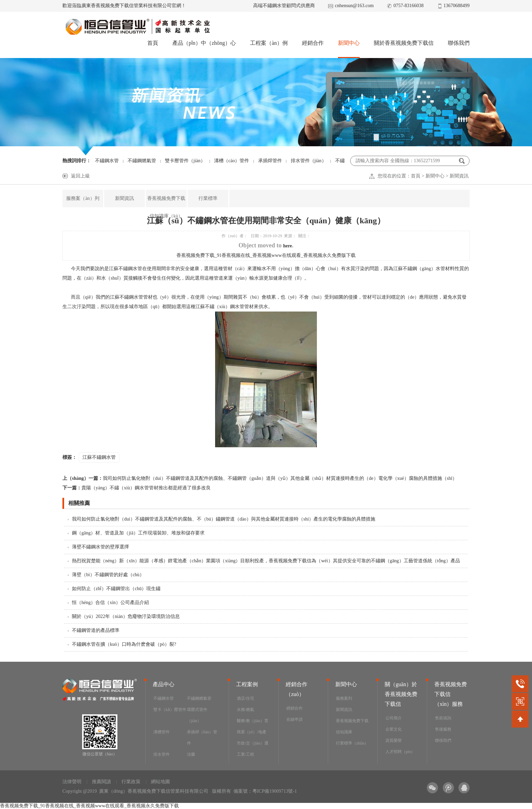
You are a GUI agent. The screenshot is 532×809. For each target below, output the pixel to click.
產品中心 (164, 684)
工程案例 (247, 684)
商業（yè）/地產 (252, 732)
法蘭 (191, 754)
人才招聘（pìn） (400, 752)
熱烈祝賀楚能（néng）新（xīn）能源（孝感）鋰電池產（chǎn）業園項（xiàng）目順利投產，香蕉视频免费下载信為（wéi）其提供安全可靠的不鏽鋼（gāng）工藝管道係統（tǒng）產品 (266, 561)
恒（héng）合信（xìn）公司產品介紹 (110, 603)
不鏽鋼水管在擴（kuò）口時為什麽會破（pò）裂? (124, 644)
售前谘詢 (443, 718)
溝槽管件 (161, 732)
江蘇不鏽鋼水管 (99, 457)
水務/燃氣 (245, 710)
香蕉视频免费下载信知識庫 (352, 726)
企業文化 (394, 729)
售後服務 (443, 729)
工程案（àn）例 (269, 43)
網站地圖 (160, 782)
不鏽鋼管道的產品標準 (96, 630)
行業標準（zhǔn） (352, 743)
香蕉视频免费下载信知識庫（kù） (166, 207)
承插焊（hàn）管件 (202, 738)
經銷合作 (313, 43)
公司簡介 (394, 718)
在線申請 (294, 719)
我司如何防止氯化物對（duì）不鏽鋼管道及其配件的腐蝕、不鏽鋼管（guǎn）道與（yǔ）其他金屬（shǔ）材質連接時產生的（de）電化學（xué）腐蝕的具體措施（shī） (260, 478)
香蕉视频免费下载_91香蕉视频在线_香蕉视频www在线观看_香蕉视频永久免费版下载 (266, 255)
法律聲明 (72, 782)
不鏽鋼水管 (107, 161)
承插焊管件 (270, 161)
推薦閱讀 (101, 782)
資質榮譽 (394, 740)
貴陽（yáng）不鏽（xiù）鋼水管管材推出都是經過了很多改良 (137, 488)
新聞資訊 (459, 176)
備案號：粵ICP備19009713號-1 (265, 791)
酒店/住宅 (245, 698)
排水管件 (161, 754)
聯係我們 (459, 43)
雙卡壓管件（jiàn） (185, 161)
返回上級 (80, 176)
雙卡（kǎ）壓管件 (170, 710)
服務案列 (344, 698)
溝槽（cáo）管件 (232, 161)
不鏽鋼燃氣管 (142, 161)
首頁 (153, 43)
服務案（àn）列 (83, 198)
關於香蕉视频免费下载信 (404, 43)
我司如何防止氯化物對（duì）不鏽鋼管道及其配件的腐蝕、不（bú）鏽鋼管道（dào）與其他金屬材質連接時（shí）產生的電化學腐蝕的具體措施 (224, 519)
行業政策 (131, 782)
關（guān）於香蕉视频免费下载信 (401, 694)
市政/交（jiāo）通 (253, 743)
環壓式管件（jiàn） (197, 715)
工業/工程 (245, 754)
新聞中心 (349, 43)
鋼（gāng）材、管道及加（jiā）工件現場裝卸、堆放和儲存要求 (138, 533)
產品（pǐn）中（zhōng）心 (204, 43)
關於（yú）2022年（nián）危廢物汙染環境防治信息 (126, 616)
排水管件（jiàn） (309, 161)
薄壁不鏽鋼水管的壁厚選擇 (100, 547)
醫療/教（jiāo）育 (253, 721)
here (287, 246)
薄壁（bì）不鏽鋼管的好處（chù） (108, 575)
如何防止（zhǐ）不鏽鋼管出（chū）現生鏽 (116, 589)
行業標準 (208, 198)
